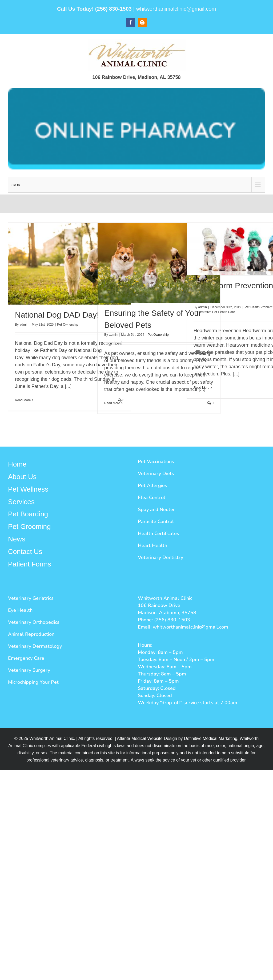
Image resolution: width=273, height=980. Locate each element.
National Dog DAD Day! (57, 315)
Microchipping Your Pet (33, 682)
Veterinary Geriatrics (31, 598)
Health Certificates (158, 533)
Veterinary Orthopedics (34, 622)
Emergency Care (26, 658)
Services (21, 502)
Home (17, 464)
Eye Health (20, 610)
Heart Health (152, 545)
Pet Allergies (152, 485)
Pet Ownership (68, 325)
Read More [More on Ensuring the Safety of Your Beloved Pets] (112, 403)
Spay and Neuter (156, 509)
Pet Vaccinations (156, 461)
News (17, 539)
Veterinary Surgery (29, 670)
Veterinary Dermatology (35, 646)
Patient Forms (30, 564)
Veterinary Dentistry (160, 557)
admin (24, 325)
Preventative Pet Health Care (214, 312)
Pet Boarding (28, 514)
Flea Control (152, 497)
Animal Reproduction (31, 634)
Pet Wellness (28, 489)
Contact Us (25, 552)
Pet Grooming (29, 527)
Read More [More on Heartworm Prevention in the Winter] (201, 388)
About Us (22, 477)
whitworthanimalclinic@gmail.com (176, 9)
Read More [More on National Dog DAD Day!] (23, 400)
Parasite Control (156, 521)
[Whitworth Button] (136, 129)
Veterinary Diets (156, 473)
